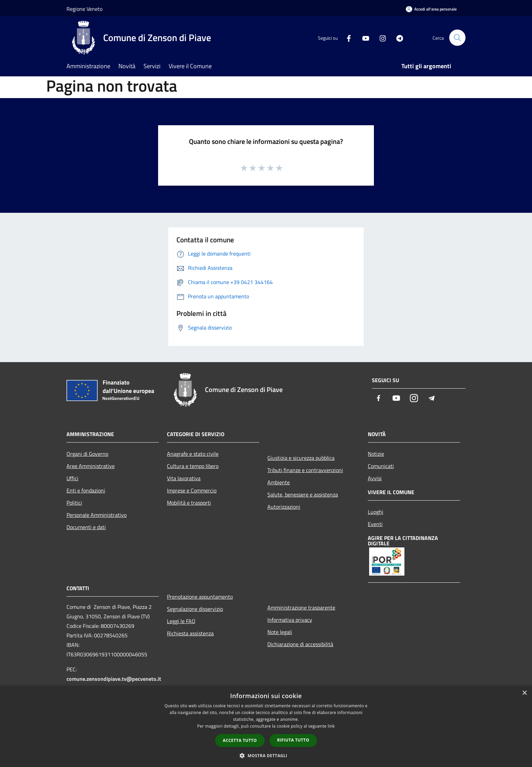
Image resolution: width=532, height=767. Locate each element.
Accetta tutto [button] (240, 740)
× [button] (524, 693)
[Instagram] (380, 38)
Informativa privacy (290, 620)
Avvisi (375, 478)
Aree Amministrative (91, 466)
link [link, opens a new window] (331, 726)
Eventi (375, 524)
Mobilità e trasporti (189, 503)
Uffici (72, 478)
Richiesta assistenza (190, 633)
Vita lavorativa (184, 478)
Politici (74, 503)
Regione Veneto (84, 9)
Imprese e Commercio (192, 490)
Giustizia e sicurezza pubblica (301, 458)
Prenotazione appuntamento (200, 597)
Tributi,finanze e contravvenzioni (305, 470)
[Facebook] (346, 38)
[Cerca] (457, 38)
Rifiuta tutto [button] (293, 740)
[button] (266, 755)
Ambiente (279, 482)
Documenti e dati (86, 527)
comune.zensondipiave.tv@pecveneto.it (114, 679)
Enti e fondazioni (86, 490)
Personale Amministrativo (97, 515)
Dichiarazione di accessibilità (300, 644)
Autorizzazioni (284, 507)
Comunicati (381, 466)
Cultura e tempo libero (193, 466)
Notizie (376, 454)
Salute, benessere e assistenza (303, 494)
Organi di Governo (87, 454)
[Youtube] (363, 38)
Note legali (280, 632)
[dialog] (266, 726)
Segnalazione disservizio (195, 609)
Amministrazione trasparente (301, 607)
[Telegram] (397, 38)
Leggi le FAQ (181, 621)
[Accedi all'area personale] (431, 9)
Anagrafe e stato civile (193, 454)
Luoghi (376, 512)
